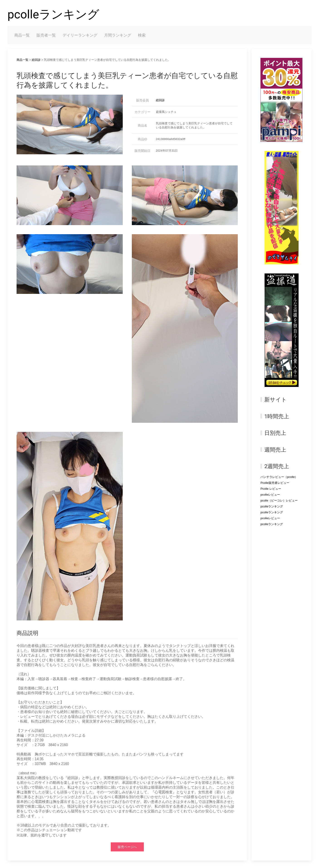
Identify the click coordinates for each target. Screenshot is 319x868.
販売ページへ (127, 847)
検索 (142, 35)
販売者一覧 (46, 35)
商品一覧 (22, 35)
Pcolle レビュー (271, 489)
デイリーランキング (80, 35)
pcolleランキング (53, 14)
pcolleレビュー (270, 495)
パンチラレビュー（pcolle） (279, 477)
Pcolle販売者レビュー (275, 483)
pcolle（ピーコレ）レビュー (279, 500)
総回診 (36, 60)
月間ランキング (118, 35)
